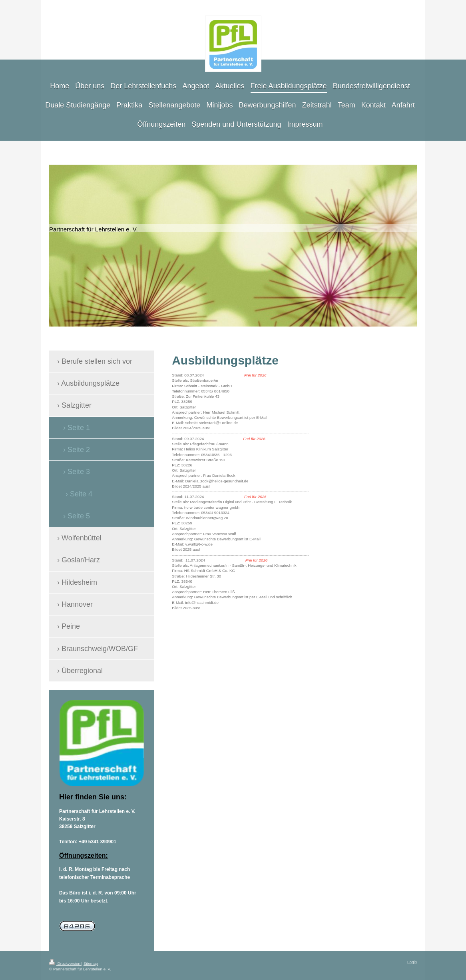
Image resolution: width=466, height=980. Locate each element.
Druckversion (65, 963)
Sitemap (91, 963)
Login (412, 962)
